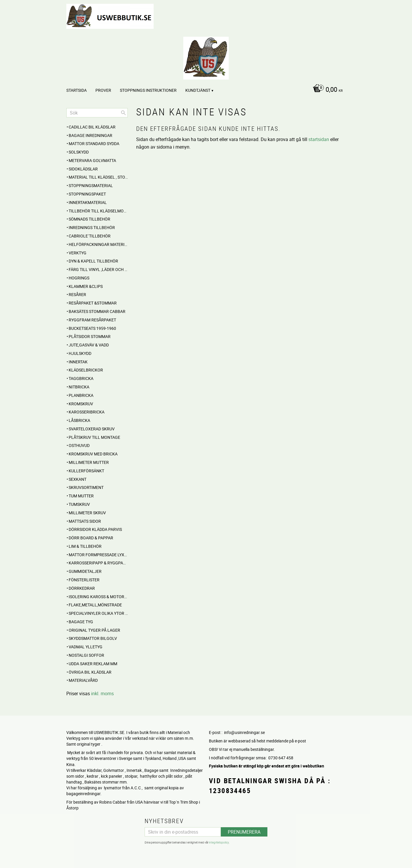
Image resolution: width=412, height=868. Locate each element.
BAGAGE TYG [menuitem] (81, 622)
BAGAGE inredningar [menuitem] (90, 135)
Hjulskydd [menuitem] (80, 353)
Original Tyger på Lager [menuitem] (94, 630)
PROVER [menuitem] (103, 90)
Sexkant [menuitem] (78, 479)
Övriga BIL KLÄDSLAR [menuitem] (90, 672)
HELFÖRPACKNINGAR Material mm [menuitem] (98, 244)
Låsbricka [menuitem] (79, 420)
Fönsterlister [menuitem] (84, 580)
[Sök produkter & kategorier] (97, 113)
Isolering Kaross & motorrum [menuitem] (98, 597)
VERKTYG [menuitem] (78, 253)
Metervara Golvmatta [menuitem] (92, 160)
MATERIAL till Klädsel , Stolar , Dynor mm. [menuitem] (98, 177)
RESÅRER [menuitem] (77, 294)
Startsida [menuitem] (77, 90)
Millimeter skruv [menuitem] (87, 513)
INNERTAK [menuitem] (78, 362)
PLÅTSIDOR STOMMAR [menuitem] (90, 336)
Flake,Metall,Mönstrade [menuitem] (95, 605)
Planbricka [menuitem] (81, 395)
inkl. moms (102, 693)
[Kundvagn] (326, 90)
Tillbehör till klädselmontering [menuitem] (98, 211)
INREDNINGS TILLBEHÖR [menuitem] (92, 227)
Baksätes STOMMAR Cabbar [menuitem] (97, 311)
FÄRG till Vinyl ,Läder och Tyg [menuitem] (98, 269)
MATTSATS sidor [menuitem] (85, 521)
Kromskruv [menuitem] (81, 404)
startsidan (319, 139)
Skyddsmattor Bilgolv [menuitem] (93, 638)
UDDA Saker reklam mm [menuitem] (93, 664)
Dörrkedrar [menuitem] (82, 588)
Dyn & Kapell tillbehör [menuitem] (93, 261)
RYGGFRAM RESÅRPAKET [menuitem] (92, 320)
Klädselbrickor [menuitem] (86, 370)
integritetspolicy (219, 842)
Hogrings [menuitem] (79, 278)
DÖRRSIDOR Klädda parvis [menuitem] (95, 529)
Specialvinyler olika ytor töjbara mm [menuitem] (98, 613)
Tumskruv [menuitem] (79, 504)
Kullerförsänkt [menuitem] (86, 471)
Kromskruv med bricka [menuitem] (93, 454)
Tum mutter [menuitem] (81, 496)
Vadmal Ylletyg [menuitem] (86, 647)
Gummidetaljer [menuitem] (85, 571)
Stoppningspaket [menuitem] (87, 194)
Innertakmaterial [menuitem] (88, 202)
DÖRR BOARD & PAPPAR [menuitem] (91, 538)
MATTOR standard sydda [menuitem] (94, 144)
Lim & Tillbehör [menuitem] (85, 546)
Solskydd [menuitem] (79, 152)
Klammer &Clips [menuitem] (86, 286)
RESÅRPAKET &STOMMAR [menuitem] (93, 303)
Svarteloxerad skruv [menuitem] (92, 429)
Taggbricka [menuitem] (81, 378)
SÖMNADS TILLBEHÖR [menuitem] (89, 219)
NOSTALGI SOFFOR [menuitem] (86, 655)
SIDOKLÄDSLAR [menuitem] (83, 169)
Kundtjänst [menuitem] (198, 90)
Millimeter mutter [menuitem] (89, 462)
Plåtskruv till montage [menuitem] (94, 437)
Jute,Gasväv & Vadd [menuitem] (89, 345)
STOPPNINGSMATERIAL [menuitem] (91, 185)
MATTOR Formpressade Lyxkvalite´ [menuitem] (98, 555)
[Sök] (123, 113)
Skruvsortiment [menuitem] (86, 487)
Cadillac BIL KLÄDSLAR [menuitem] (92, 127)
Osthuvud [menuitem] (79, 445)
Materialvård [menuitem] (83, 680)
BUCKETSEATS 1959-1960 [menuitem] (92, 328)
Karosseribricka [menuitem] (87, 412)
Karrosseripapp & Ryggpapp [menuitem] (98, 563)
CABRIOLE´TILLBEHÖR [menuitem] (90, 236)
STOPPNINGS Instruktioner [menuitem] (148, 90)
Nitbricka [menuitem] (79, 387)
